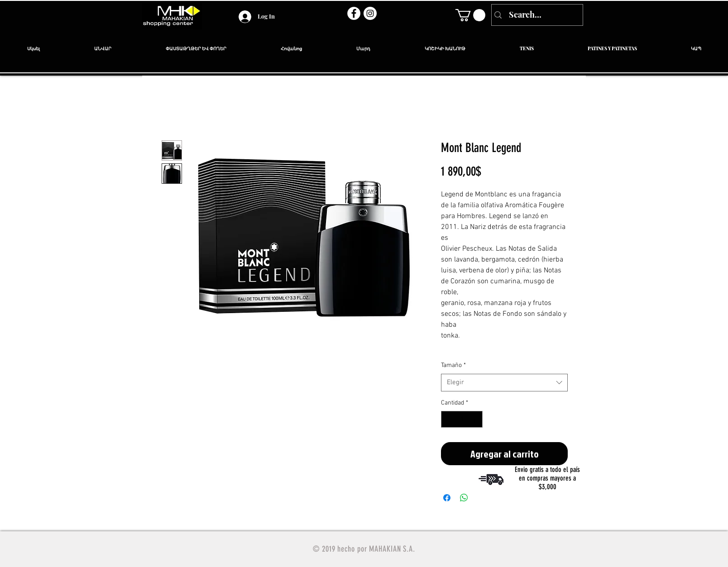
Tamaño (453, 365)
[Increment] (476, 419)
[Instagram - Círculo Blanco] (370, 13)
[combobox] (504, 383)
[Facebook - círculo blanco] (354, 13)
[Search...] (536, 15)
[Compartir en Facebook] (447, 498)
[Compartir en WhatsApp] (464, 498)
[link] (470, 15)
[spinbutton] (462, 419)
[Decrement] (448, 419)
